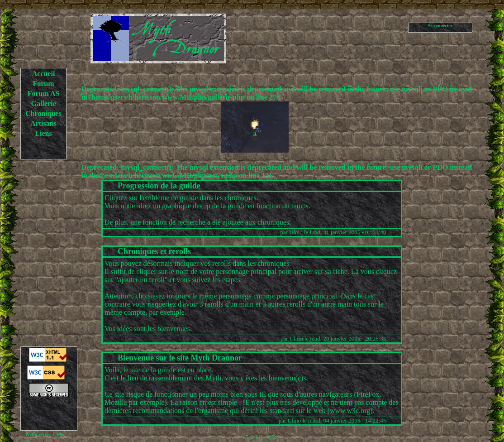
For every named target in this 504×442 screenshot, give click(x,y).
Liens (43, 133)
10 (259, 438)
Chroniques (43, 113)
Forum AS (44, 94)
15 (272, 438)
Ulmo (296, 232)
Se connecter (440, 26)
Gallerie (43, 103)
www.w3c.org (350, 411)
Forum (43, 84)
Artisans (43, 123)
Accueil (44, 74)
